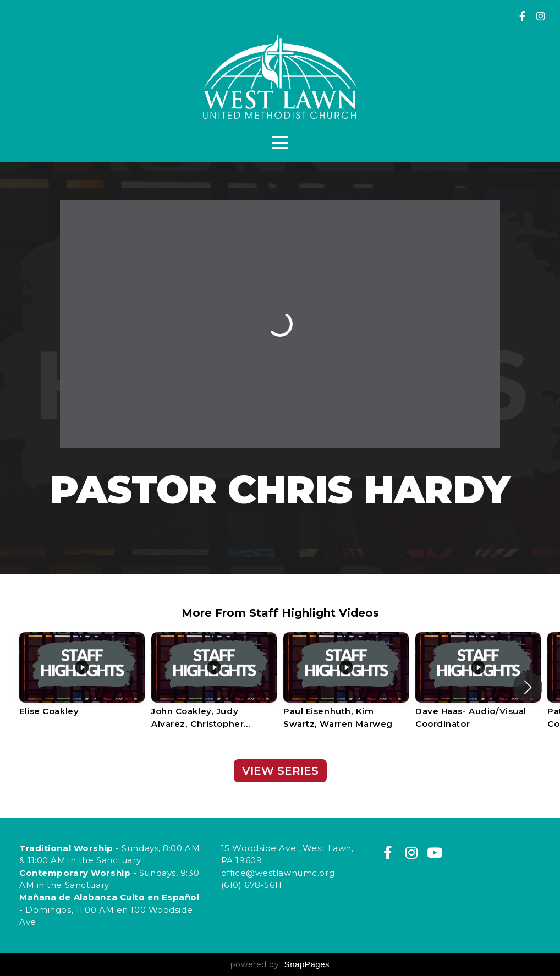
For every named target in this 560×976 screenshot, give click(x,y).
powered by (280, 964)
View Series (280, 771)
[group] (82, 681)
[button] (528, 687)
